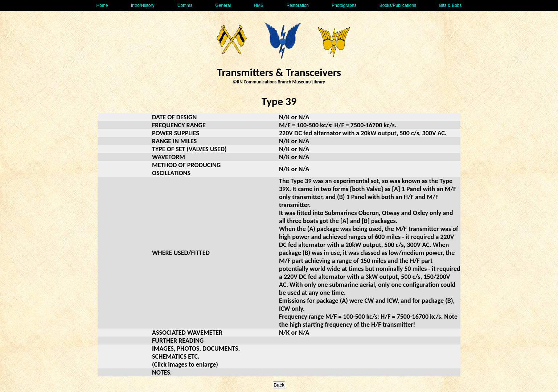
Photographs (344, 5)
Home (102, 5)
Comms (185, 5)
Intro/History (143, 5)
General (223, 5)
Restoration (298, 5)
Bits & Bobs (450, 5)
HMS (259, 5)
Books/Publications (398, 5)
